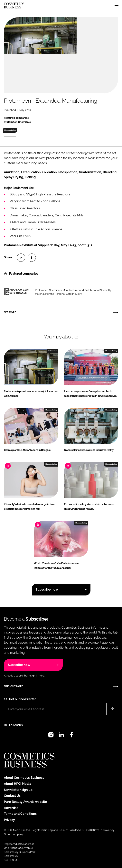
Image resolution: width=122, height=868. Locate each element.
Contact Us (12, 796)
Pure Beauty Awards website (25, 802)
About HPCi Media (18, 784)
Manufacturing (10, 130)
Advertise (11, 808)
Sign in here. (38, 676)
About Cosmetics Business (24, 778)
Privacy (9, 820)
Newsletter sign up (18, 790)
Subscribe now (47, 589)
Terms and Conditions (20, 814)
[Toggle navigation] (117, 5)
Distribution (52, 351)
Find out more (14, 686)
